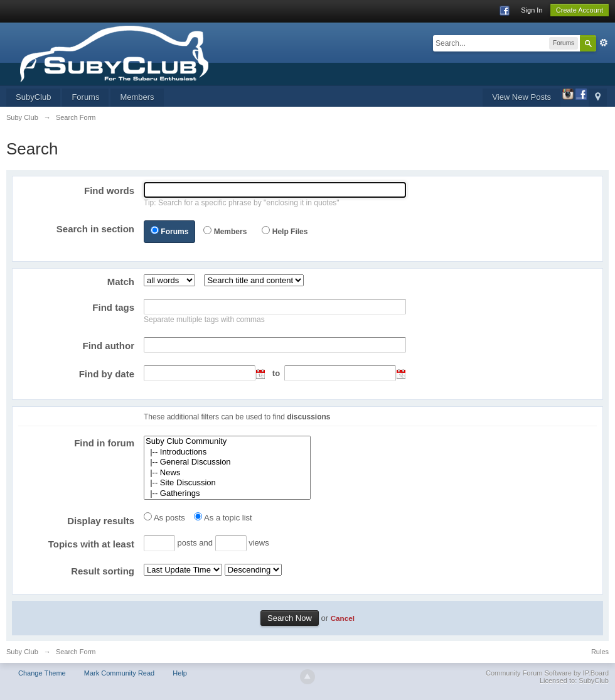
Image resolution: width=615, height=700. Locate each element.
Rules (600, 652)
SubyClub (33, 97)
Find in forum (104, 443)
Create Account (580, 10)
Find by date (107, 374)
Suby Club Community (227, 442)
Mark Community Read (119, 673)
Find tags (113, 307)
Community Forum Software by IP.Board (547, 673)
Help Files (290, 232)
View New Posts (521, 97)
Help (180, 673)
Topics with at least (91, 544)
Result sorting (103, 571)
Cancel (343, 618)
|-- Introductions (227, 452)
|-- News (227, 473)
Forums (85, 97)
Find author (109, 346)
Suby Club (22, 652)
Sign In (532, 10)
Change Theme (42, 673)
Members (137, 97)
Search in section (95, 229)
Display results (101, 521)
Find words (109, 191)
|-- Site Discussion (227, 483)
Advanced (604, 43)
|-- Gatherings (227, 494)
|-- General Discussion (227, 462)
